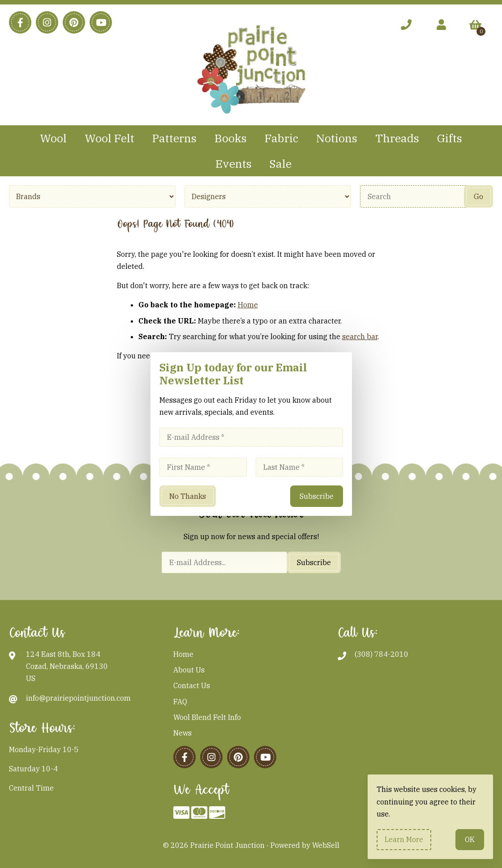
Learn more (404, 839)
